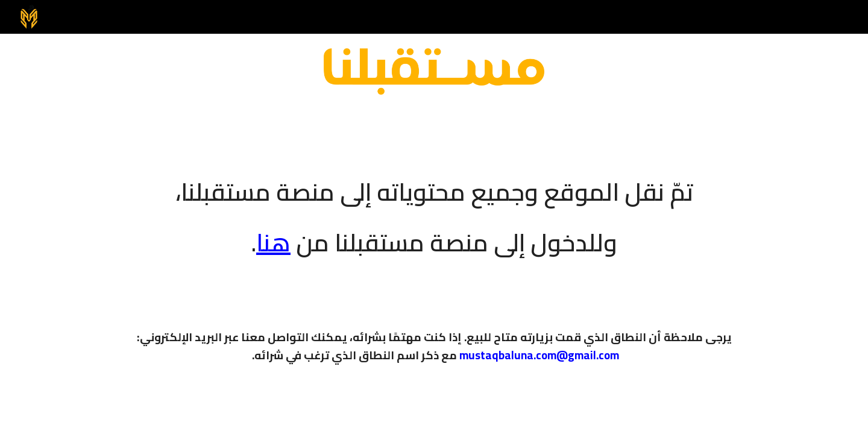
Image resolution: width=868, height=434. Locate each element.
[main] (434, 209)
